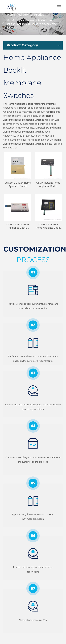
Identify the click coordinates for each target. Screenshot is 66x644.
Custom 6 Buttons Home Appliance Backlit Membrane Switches (48, 226)
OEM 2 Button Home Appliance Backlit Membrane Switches (18, 226)
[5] (33, 483)
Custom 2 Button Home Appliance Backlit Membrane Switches (18, 184)
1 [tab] (12, 33)
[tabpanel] (33, 20)
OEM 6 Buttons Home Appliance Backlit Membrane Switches (48, 184)
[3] (33, 373)
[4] (33, 426)
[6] (33, 536)
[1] (33, 272)
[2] (33, 325)
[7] (33, 588)
